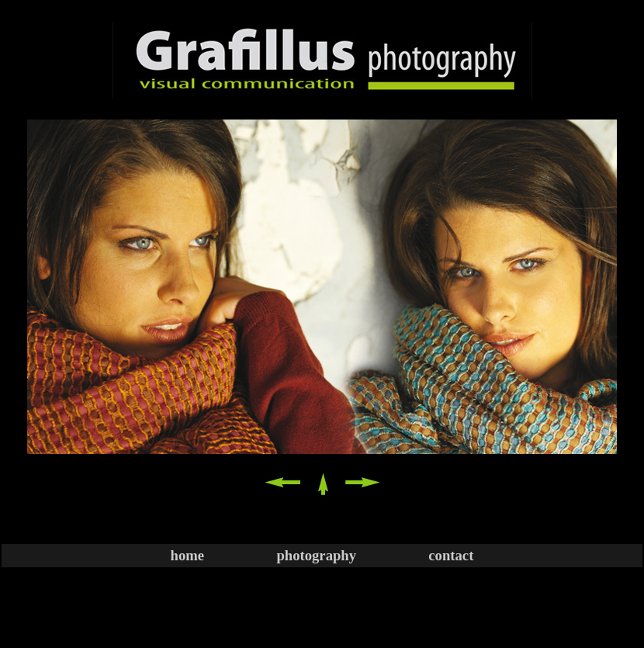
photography (316, 555)
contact (451, 555)
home (188, 555)
